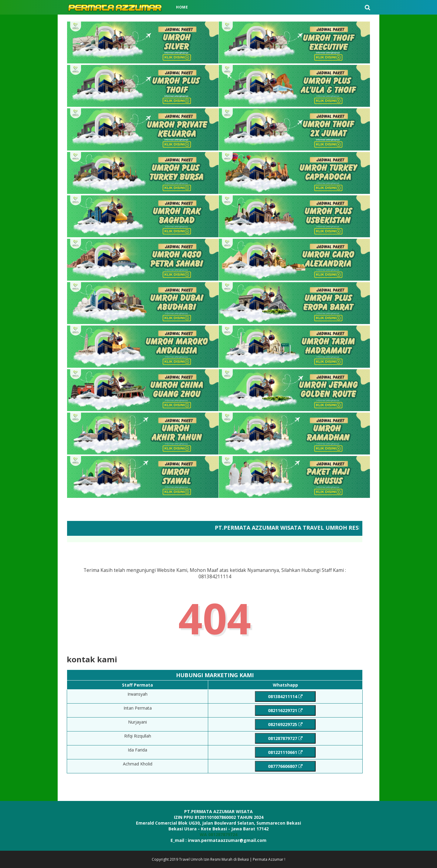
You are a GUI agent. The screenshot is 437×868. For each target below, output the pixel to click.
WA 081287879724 (218, 834)
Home (182, 7)
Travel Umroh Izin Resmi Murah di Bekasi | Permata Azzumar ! (232, 859)
